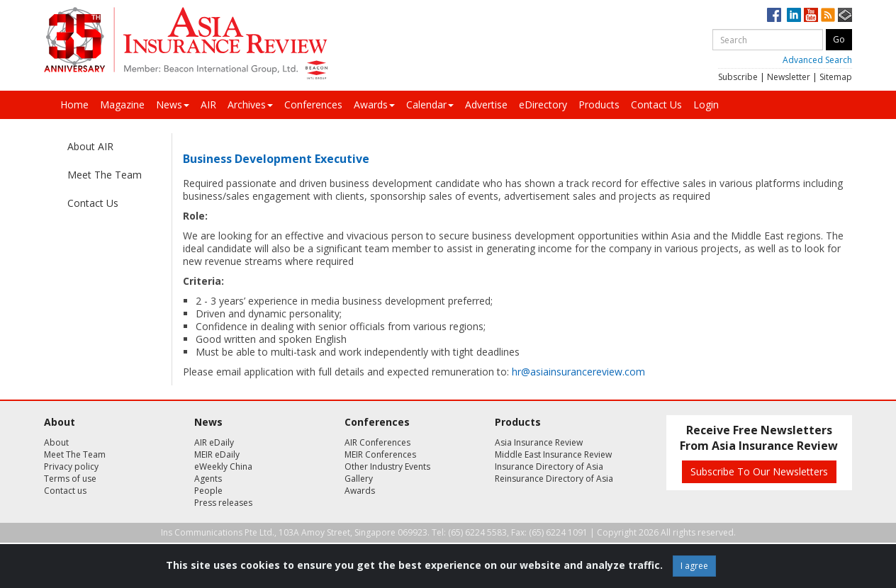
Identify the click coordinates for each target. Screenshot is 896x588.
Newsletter (789, 77)
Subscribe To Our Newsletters (759, 471)
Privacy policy (71, 467)
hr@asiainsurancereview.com (578, 372)
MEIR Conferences (380, 454)
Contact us (65, 491)
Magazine (122, 104)
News (173, 104)
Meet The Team (105, 175)
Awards (374, 104)
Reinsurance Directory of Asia (554, 479)
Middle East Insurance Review (553, 454)
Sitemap (836, 77)
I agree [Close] (694, 566)
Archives (250, 104)
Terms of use (70, 479)
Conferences (313, 104)
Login (706, 104)
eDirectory (543, 104)
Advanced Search (817, 60)
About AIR (90, 146)
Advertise (486, 104)
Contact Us (656, 104)
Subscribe (738, 77)
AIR (208, 104)
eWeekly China (223, 467)
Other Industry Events (387, 467)
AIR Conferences (377, 442)
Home (74, 104)
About (56, 442)
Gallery (359, 479)
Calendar (430, 104)
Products (599, 104)
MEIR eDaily (217, 454)
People (208, 491)
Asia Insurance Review (539, 442)
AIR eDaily (214, 442)
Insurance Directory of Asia (549, 467)
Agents (208, 479)
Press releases (223, 503)
